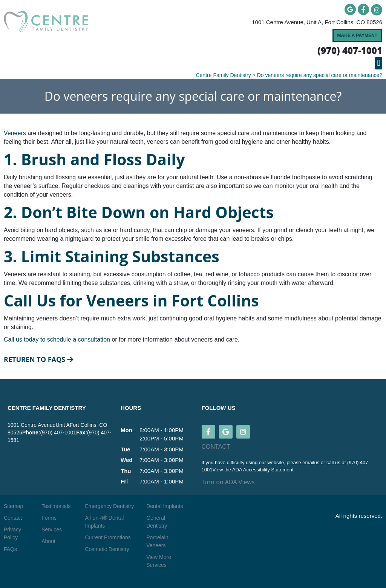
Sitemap (13, 506)
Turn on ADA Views (228, 482)
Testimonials (56, 506)
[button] (379, 63)
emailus (311, 463)
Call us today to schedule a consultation (57, 339)
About (48, 541)
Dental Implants (165, 506)
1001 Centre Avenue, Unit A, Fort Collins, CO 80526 (317, 22)
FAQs (10, 549)
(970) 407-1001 (58, 433)
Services (52, 530)
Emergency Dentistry (109, 506)
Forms (49, 518)
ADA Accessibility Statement (263, 470)
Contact (13, 518)
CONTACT (216, 447)
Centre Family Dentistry (223, 75)
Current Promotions (108, 537)
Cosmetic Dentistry (107, 549)
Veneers (15, 133)
